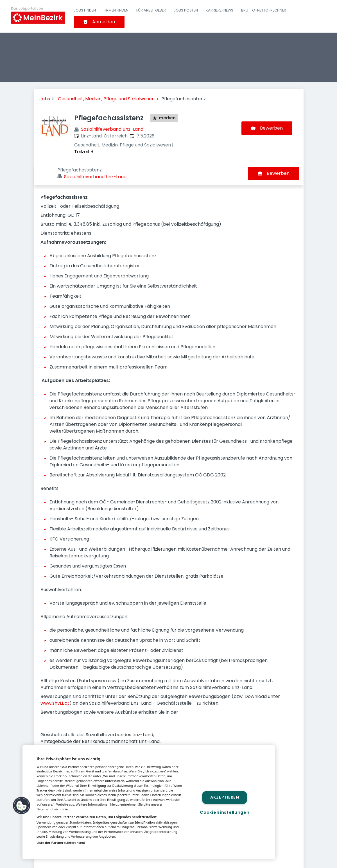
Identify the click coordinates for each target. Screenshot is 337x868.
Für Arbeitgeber (151, 10)
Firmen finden (116, 10)
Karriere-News (220, 10)
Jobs (45, 99)
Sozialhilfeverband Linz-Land (112, 129)
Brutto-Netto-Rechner (264, 10)
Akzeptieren (225, 797)
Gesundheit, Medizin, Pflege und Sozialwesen (106, 99)
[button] (22, 806)
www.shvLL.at (55, 680)
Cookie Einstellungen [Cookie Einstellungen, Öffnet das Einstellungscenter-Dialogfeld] (225, 812)
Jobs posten (186, 10)
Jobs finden (85, 10)
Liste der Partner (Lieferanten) (61, 843)
